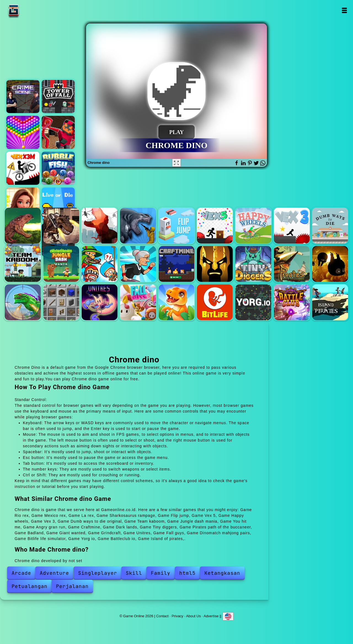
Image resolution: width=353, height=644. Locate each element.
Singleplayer (98, 573)
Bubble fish (58, 168)
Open (344, 10)
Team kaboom (23, 264)
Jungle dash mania (61, 264)
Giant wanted (23, 302)
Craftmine (176, 264)
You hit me (100, 264)
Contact (162, 616)
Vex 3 (292, 226)
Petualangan (30, 586)
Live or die (58, 204)
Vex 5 (215, 226)
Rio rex (23, 226)
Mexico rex (61, 226)
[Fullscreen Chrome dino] (176, 163)
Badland (330, 264)
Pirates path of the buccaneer (292, 264)
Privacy (177, 616)
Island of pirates (330, 302)
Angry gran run (138, 264)
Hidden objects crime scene (23, 97)
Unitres (100, 302)
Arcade (21, 573)
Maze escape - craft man (58, 132)
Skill (134, 573)
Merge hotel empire (23, 204)
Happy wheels (253, 226)
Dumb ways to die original (330, 226)
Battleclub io (292, 302)
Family (161, 573)
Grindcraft (61, 302)
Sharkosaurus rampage (138, 226)
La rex (100, 226)
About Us (193, 616)
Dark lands (215, 264)
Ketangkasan (222, 573)
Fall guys (138, 302)
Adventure (54, 573)
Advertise (211, 616)
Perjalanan (72, 586)
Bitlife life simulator (215, 302)
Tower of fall (58, 97)
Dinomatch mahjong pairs (176, 302)
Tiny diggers (253, 264)
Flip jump (176, 226)
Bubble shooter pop (23, 132)
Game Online (31, 10)
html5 (187, 573)
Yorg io (253, 302)
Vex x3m (23, 168)
